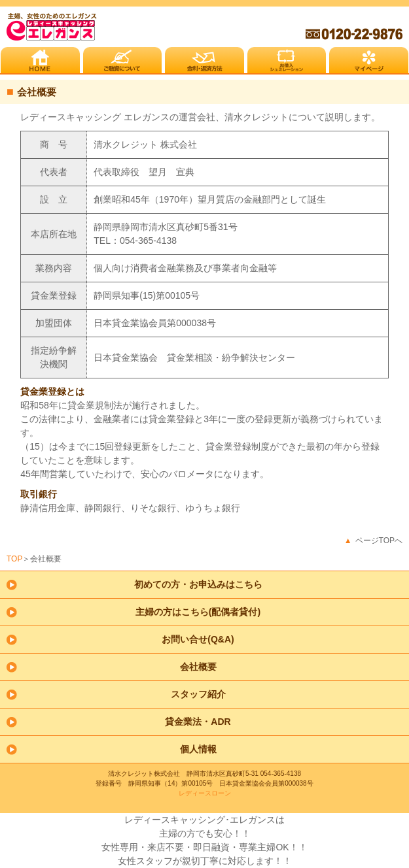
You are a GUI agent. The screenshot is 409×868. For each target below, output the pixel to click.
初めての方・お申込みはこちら (198, 584)
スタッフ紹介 (198, 694)
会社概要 (198, 667)
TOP (14, 559)
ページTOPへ (379, 541)
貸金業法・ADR (198, 722)
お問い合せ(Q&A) (198, 639)
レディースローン (205, 793)
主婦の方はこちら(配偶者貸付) (198, 612)
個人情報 (198, 749)
